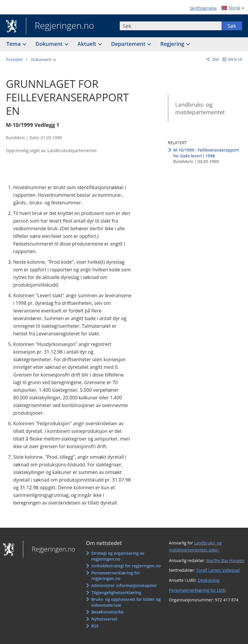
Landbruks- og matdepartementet (200, 109)
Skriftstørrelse (203, 8)
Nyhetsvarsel (104, 619)
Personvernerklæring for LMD (197, 590)
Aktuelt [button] (88, 44)
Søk (232, 26)
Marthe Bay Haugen (225, 560)
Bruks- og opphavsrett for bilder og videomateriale (126, 602)
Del (215, 59)
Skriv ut (235, 59)
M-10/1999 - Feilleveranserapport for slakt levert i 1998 (206, 153)
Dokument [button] (50, 44)
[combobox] (171, 26)
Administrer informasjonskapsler (124, 585)
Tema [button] (14, 44)
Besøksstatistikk (107, 612)
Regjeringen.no (60, 26)
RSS (95, 626)
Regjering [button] (173, 44)
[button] (43, 60)
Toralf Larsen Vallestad (218, 570)
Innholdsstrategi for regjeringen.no (126, 566)
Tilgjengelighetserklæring (116, 592)
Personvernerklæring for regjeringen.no (116, 576)
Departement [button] (129, 44)
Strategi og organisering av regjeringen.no (118, 556)
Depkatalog (209, 580)
